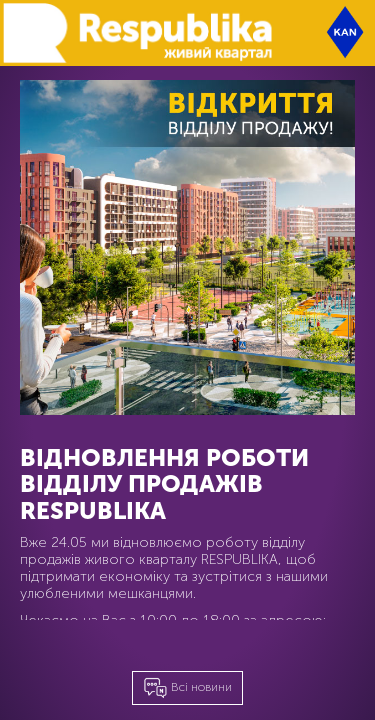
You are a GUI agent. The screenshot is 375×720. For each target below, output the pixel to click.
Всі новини (187, 688)
